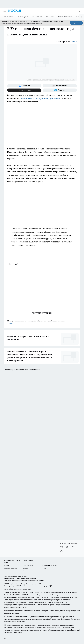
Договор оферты (28, 560)
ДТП (44, 560)
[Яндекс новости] (60, 86)
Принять (76, 23)
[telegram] (17, 264)
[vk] (10, 264)
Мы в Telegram (23, 17)
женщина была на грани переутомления (41, 98)
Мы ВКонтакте (37, 17)
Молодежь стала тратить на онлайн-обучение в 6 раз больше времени (42, 322)
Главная (6, 571)
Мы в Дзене (50, 17)
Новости (26, 571)
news (74, 42)
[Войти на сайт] (79, 11)
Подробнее (18, 632)
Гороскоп (7, 565)
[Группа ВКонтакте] (24, 86)
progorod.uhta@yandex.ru (12, 589)
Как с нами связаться (10, 568)
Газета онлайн (9, 17)
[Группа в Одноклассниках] (67, 547)
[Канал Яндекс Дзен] (24, 90)
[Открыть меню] (5, 11)
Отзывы (26, 568)
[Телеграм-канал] (60, 90)
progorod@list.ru (50, 586)
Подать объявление (65, 17)
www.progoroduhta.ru (21, 576)
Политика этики (28, 565)
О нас (44, 568)
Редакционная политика (50, 565)
